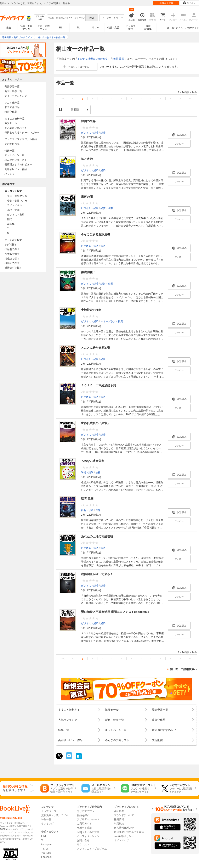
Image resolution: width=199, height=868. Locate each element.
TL (78, 28)
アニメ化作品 (12, 103)
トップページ (49, 811)
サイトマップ (121, 840)
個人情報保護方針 (124, 828)
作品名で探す (12, 249)
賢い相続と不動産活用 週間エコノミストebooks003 (115, 612)
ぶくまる (10, 174)
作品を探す (83, 815)
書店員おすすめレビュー (18, 164)
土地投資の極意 (91, 310)
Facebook (47, 857)
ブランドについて (124, 815)
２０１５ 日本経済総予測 (98, 385)
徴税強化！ (88, 272)
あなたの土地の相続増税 (92, 59)
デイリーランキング (16, 96)
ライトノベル (15, 205)
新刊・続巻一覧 (13, 91)
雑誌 (10, 219)
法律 (98, 472)
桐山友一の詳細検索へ (183, 669)
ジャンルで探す (13, 240)
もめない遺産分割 (93, 461)
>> (190, 99)
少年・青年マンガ (26, 28)
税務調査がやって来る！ (97, 574)
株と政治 (87, 159)
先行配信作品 (12, 144)
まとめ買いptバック (16, 128)
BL (61, 27)
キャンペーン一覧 (15, 155)
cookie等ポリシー (124, 836)
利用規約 (119, 824)
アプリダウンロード (88, 819)
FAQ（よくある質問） (89, 832)
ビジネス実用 (131, 28)
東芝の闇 (87, 197)
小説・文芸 (113, 28)
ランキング (47, 824)
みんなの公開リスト (16, 160)
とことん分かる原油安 (96, 348)
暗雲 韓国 (118, 59)
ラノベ (96, 28)
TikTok (45, 849)
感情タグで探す (13, 268)
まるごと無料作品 (15, 119)
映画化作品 (11, 112)
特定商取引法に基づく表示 (129, 832)
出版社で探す (12, 263)
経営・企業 (107, 208)
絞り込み (40, 18)
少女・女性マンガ (44, 28)
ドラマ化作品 (12, 107)
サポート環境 (84, 828)
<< (63, 99)
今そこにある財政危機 (96, 234)
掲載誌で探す (12, 259)
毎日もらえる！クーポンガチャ (22, 133)
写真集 (11, 224)
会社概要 (119, 811)
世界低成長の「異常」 (96, 423)
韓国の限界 (88, 121)
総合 (9, 28)
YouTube (46, 853)
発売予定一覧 (12, 86)
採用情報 (119, 819)
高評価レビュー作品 (16, 169)
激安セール (11, 123)
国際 (98, 510)
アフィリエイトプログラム (92, 849)
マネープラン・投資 (112, 321)
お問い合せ (83, 840)
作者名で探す (12, 254)
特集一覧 (10, 151)
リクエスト (83, 845)
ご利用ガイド (192, 28)
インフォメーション (88, 836)
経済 (103, 133)
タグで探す (11, 245)
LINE (44, 836)
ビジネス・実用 (16, 215)
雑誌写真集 (148, 28)
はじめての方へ (175, 28)
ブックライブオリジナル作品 (21, 139)
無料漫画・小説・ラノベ (55, 815)
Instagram (47, 845)
